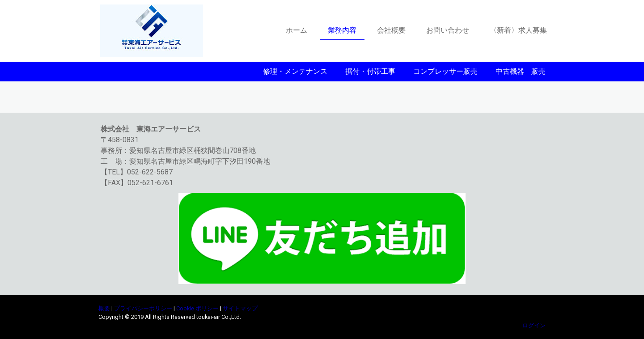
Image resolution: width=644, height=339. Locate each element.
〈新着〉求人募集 (518, 30)
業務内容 (342, 30)
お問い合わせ (448, 30)
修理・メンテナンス (295, 71)
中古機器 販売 (521, 71)
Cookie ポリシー (197, 308)
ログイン (534, 325)
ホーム (297, 30)
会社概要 (391, 30)
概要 (104, 308)
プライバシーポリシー (143, 308)
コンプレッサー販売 (445, 71)
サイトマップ (240, 308)
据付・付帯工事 (370, 71)
